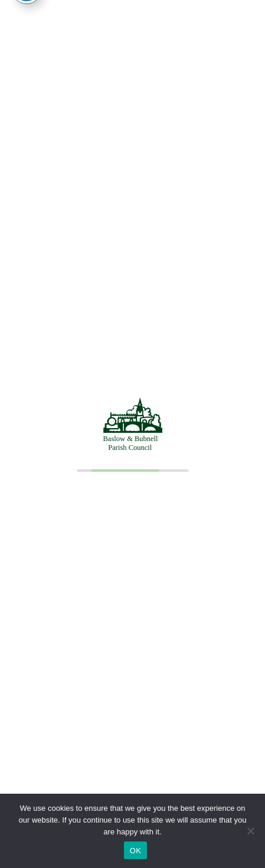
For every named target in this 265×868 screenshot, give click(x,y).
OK (135, 851)
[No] (250, 831)
